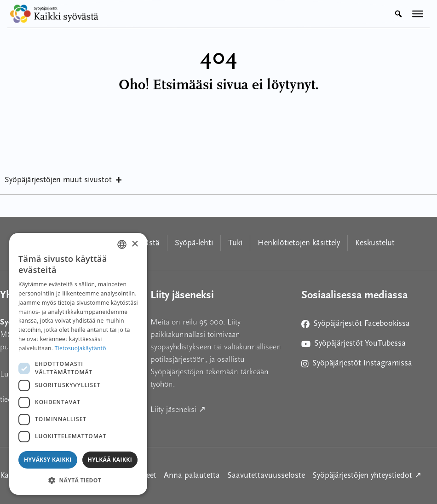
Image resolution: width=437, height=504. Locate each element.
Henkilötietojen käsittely (299, 243)
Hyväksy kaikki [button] (48, 460)
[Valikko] (418, 14)
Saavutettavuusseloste (266, 476)
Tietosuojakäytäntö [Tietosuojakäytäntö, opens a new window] (80, 348)
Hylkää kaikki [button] (110, 460)
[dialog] (78, 364)
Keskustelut (375, 243)
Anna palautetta (192, 476)
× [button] (135, 244)
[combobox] (122, 244)
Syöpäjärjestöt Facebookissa (356, 326)
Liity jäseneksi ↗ (218, 408)
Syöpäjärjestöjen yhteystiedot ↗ (367, 475)
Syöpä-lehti (194, 243)
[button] (78, 480)
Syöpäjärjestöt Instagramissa (357, 365)
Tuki (235, 243)
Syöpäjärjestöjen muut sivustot (64, 180)
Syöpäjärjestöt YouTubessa (354, 345)
